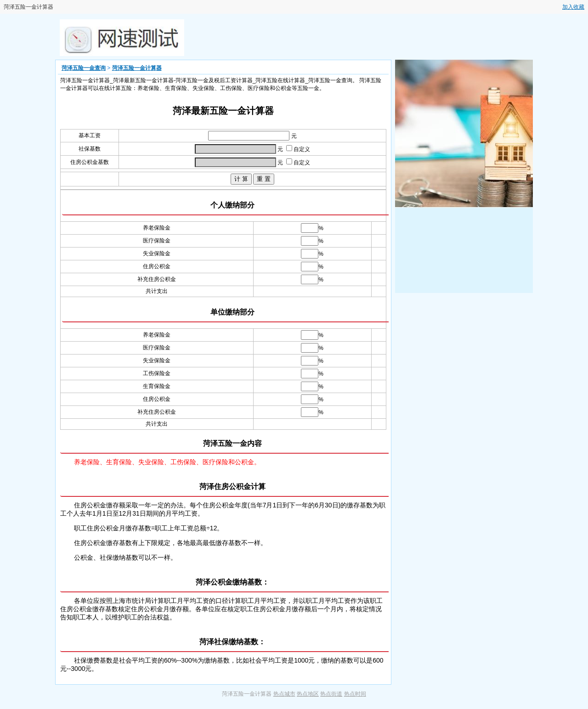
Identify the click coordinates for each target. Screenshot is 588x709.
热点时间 (355, 694)
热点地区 (308, 694)
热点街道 (331, 694)
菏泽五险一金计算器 (137, 68)
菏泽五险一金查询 (84, 68)
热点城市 (284, 694)
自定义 (298, 149)
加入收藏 (573, 7)
